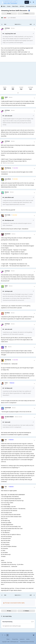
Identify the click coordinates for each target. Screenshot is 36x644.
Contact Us (22, 639)
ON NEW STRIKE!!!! (9, 417)
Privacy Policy (15, 639)
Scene (6, 383)
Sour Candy (8, 215)
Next (31, 24)
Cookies (28, 639)
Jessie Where (8, 179)
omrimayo (7, 28)
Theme (8, 639)
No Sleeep (7, 313)
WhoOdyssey (8, 168)
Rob (6, 347)
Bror (6, 440)
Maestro (7, 192)
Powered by (27, 642)
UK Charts (13, 18)
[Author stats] (34, 29)
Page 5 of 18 (18, 24)
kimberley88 (8, 408)
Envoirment (8, 234)
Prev (5, 24)
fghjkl (6, 97)
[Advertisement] (18, 73)
